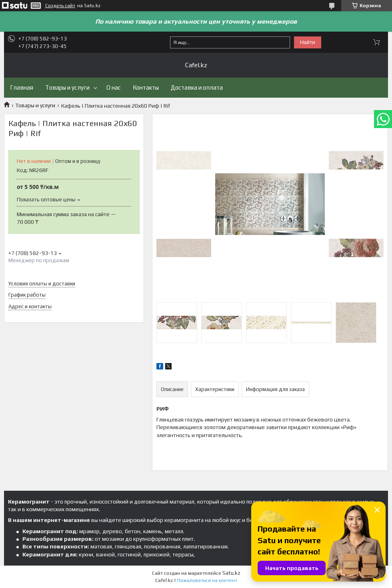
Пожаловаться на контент (207, 580)
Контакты (146, 87)
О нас (114, 87)
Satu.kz (231, 573)
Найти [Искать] (308, 42)
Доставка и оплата (197, 87)
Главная (22, 87)
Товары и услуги (67, 87)
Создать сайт (60, 6)
